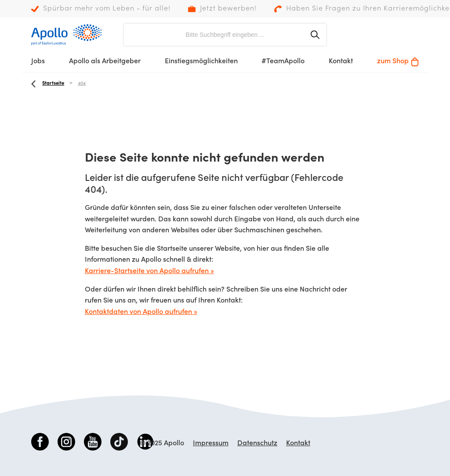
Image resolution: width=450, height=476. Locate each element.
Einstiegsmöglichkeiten (201, 61)
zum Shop (398, 62)
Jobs (38, 61)
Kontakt (341, 61)
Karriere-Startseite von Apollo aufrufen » (149, 271)
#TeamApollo (283, 61)
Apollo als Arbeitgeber (105, 61)
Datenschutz (257, 444)
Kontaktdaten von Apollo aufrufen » (141, 312)
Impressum (211, 444)
